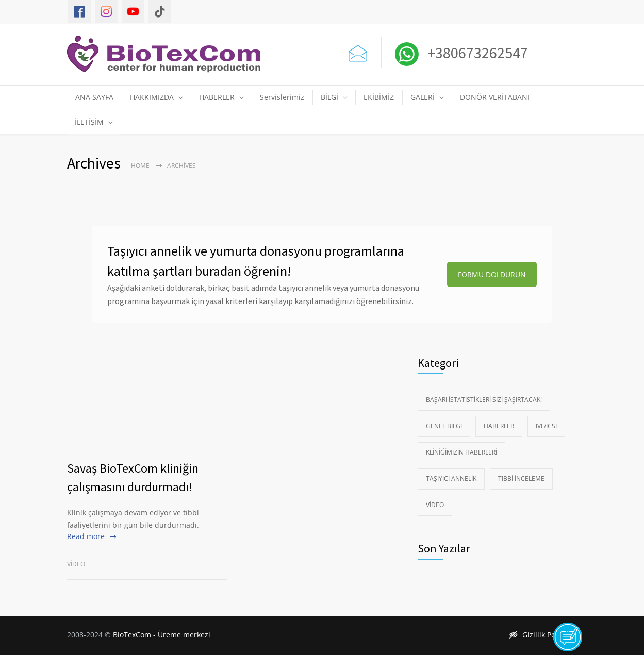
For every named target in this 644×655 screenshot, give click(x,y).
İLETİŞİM (89, 122)
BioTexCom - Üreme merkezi (162, 635)
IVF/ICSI (546, 426)
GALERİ (423, 97)
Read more (86, 536)
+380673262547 (476, 53)
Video (76, 564)
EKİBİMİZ (379, 97)
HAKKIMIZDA (152, 97)
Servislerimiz (282, 97)
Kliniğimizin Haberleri (461, 452)
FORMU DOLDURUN (492, 274)
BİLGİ (329, 97)
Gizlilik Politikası (543, 635)
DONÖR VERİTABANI (495, 97)
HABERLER (217, 97)
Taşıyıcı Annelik (451, 478)
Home (140, 166)
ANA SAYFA (94, 97)
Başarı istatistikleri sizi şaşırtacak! (484, 400)
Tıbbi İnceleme (521, 478)
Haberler (499, 426)
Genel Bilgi (444, 426)
